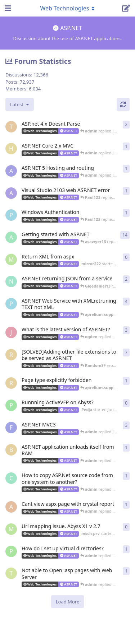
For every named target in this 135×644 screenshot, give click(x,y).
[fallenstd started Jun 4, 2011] (11, 428)
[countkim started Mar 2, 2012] (11, 478)
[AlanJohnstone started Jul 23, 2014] (11, 193)
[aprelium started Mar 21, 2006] (11, 237)
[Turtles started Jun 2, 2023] (11, 127)
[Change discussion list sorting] (20, 104)
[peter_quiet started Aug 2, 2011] (11, 551)
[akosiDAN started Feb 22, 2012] (11, 507)
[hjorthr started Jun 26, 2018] (11, 149)
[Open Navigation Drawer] (7, 8)
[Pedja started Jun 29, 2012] (11, 405)
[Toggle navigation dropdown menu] (68, 8)
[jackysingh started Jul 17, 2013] (11, 332)
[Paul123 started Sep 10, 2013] (11, 304)
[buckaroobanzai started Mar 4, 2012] (11, 450)
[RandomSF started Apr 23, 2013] (11, 355)
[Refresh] (123, 104)
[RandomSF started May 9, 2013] (11, 383)
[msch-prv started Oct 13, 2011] (11, 529)
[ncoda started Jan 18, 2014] (11, 281)
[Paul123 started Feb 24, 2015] (11, 215)
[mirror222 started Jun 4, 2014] (11, 260)
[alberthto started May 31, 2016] (11, 171)
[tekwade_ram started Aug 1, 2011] (11, 573)
